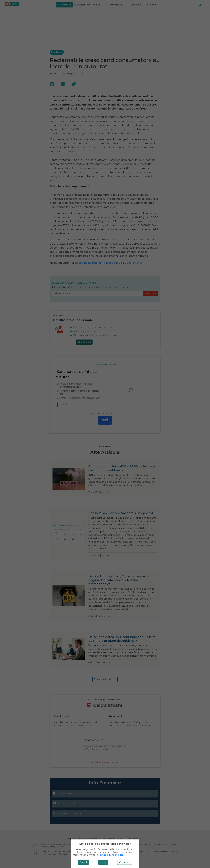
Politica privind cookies (111, 855)
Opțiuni (125, 862)
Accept (83, 862)
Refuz (103, 862)
